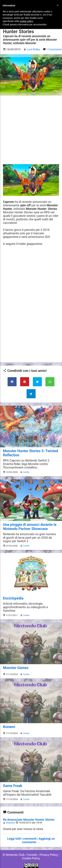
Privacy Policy (49, 855)
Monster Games (16, 668)
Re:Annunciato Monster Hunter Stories (29, 820)
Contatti (32, 855)
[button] (58, 5)
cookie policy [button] (26, 21)
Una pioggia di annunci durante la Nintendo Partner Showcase (30, 527)
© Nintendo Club (14, 855)
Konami (9, 727)
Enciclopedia (13, 598)
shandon (10, 823)
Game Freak (13, 786)
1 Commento (54, 49)
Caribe (26, 472)
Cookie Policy (31, 858)
